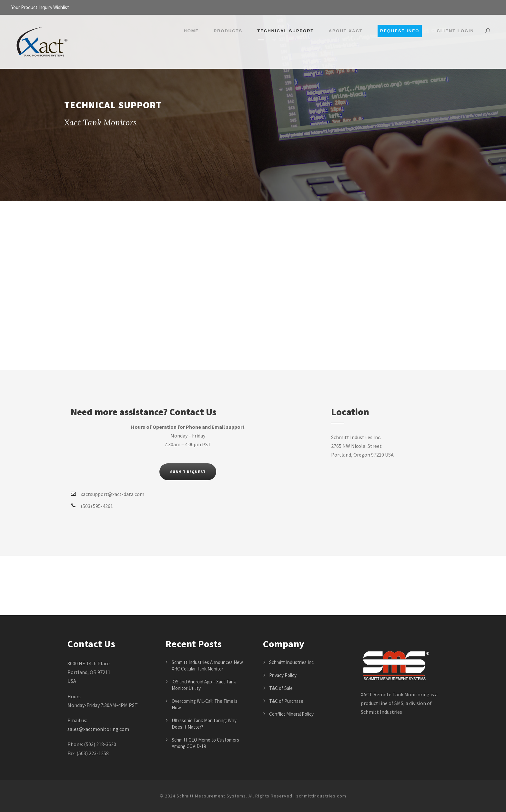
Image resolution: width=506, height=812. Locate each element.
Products (228, 31)
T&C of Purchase (286, 701)
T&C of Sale (281, 688)
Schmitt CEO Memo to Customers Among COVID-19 (205, 743)
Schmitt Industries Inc (291, 662)
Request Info (400, 31)
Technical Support (285, 31)
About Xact (346, 31)
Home (191, 31)
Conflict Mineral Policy (291, 714)
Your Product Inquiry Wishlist (40, 7)
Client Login (455, 31)
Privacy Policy (283, 675)
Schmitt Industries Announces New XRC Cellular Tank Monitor (207, 665)
